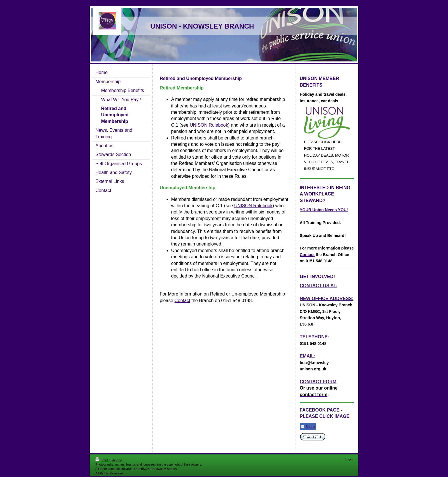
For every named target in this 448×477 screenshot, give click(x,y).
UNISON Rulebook (209, 125)
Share (308, 427)
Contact (182, 301)
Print (102, 460)
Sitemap (116, 460)
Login (349, 459)
